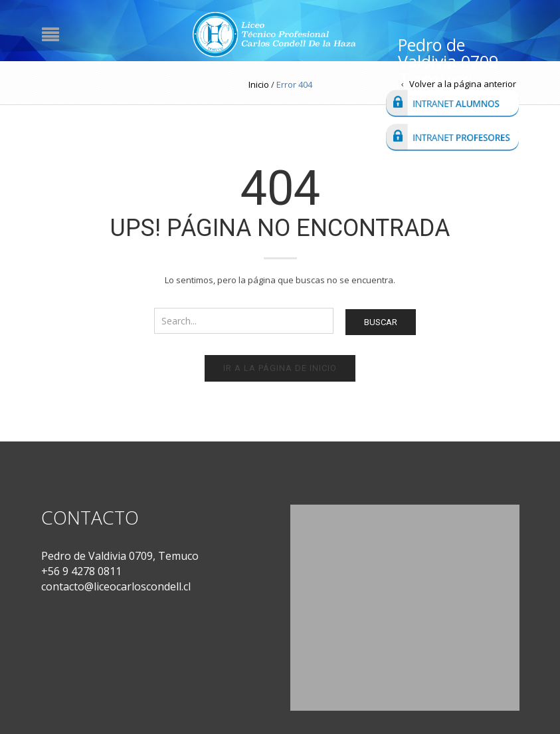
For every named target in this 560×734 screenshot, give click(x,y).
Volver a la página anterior (463, 84)
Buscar (381, 322)
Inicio (259, 84)
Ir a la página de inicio (280, 368)
